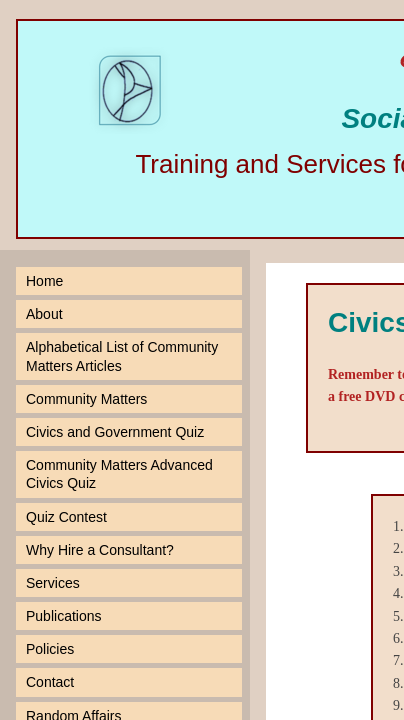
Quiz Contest (66, 517)
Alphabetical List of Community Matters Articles (122, 356)
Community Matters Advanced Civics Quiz (119, 474)
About (44, 314)
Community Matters (86, 399)
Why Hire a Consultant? (100, 550)
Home (44, 281)
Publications (64, 616)
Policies (50, 649)
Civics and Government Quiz (115, 432)
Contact (50, 682)
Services (53, 583)
